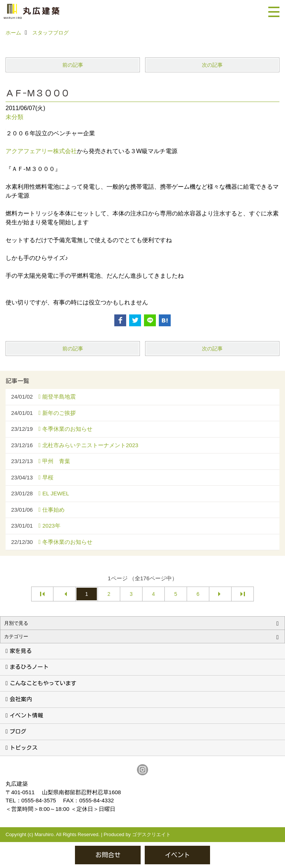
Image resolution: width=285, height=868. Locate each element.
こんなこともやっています (43, 683)
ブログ (18, 731)
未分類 (14, 117)
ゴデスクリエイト (151, 834)
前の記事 (73, 65)
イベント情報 (26, 715)
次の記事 (212, 65)
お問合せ (108, 855)
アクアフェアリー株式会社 (41, 151)
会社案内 (21, 699)
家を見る (21, 651)
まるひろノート (29, 667)
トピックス (24, 748)
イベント (177, 855)
